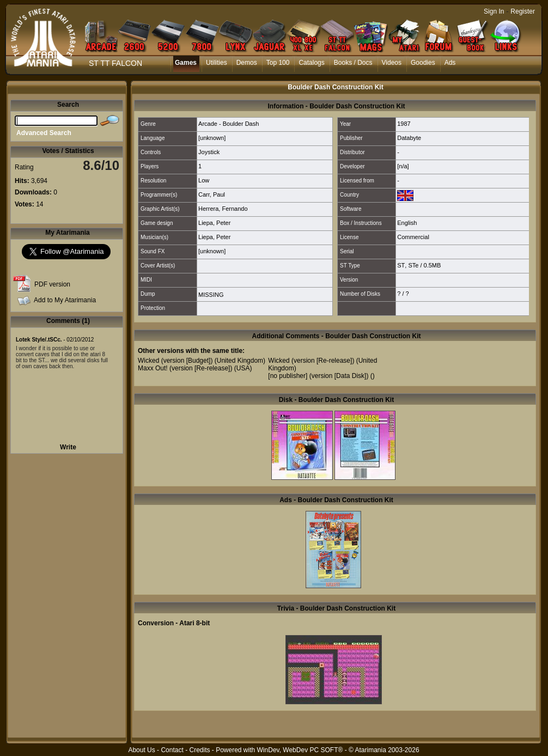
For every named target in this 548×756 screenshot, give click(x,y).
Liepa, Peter (214, 223)
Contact (172, 750)
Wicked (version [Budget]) (175, 361)
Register (523, 11)
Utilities (217, 63)
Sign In (494, 11)
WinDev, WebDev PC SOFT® (300, 750)
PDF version (52, 284)
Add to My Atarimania (65, 300)
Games (186, 63)
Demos (247, 63)
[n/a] (403, 166)
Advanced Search (44, 133)
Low (204, 180)
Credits (199, 750)
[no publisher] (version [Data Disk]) (318, 376)
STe (413, 265)
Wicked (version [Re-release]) (311, 361)
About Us (141, 750)
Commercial (413, 237)
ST (401, 265)
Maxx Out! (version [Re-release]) (185, 368)
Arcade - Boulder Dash (229, 124)
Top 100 (278, 63)
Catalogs (311, 63)
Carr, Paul (212, 194)
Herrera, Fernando (223, 209)
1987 (404, 124)
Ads (450, 63)
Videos (392, 63)
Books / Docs (353, 63)
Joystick (209, 152)
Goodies (423, 63)
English (407, 223)
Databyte (409, 138)
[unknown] (212, 138)
